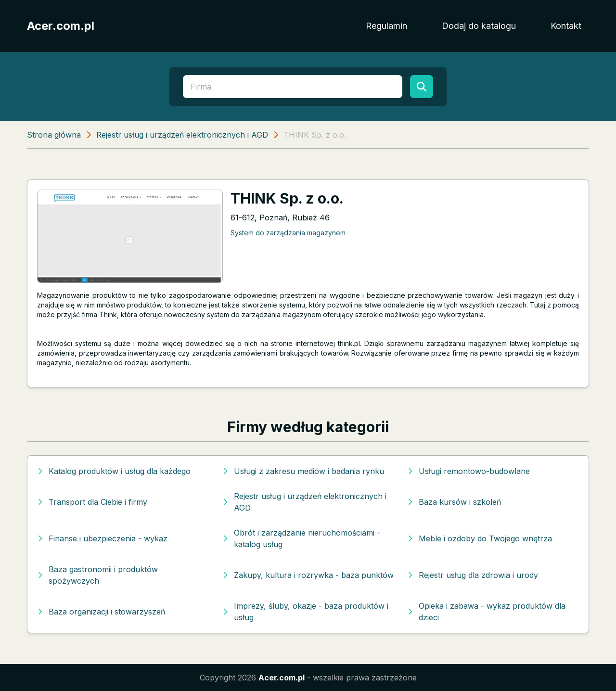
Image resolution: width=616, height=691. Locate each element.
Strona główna (54, 135)
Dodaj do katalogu (479, 26)
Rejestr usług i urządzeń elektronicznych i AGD (182, 135)
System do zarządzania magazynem (288, 233)
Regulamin (386, 26)
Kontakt (566, 26)
